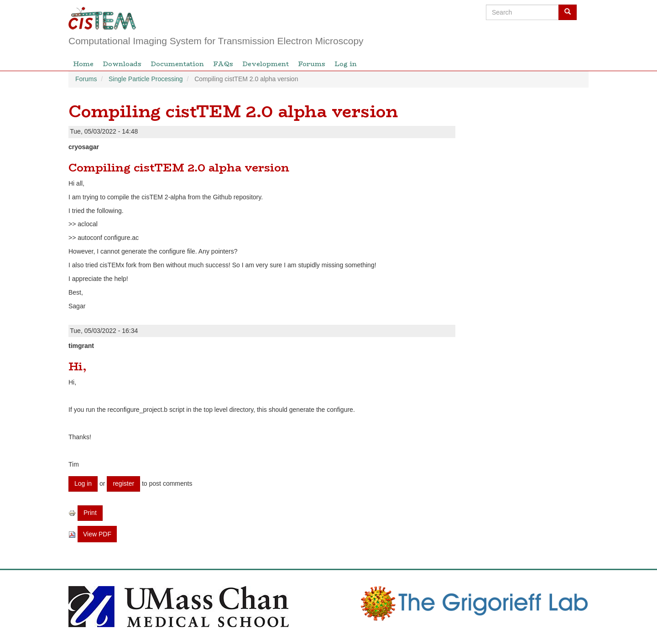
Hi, (77, 366)
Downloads (122, 64)
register (123, 483)
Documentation (177, 64)
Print (90, 513)
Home (83, 64)
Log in (346, 64)
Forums (312, 64)
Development (266, 64)
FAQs (223, 64)
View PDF (97, 534)
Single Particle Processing (146, 79)
